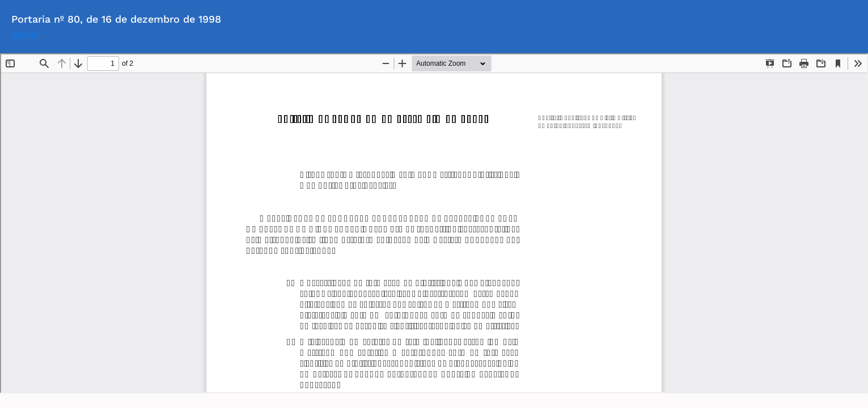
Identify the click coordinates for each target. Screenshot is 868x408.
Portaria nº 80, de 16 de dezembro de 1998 (116, 19)
